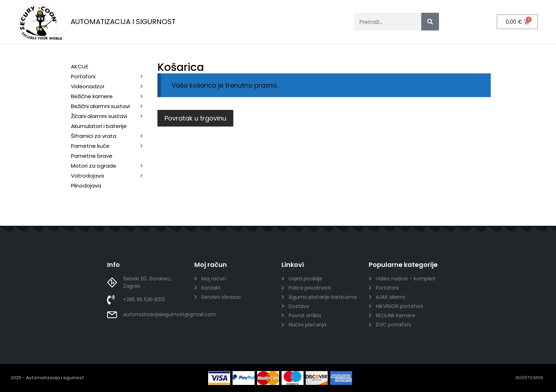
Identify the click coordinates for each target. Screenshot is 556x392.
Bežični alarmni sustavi (111, 106)
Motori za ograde (111, 166)
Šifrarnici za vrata (111, 136)
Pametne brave (92, 156)
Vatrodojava (111, 176)
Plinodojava (86, 186)
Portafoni (111, 77)
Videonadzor (111, 86)
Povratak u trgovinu (195, 118)
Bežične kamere (111, 96)
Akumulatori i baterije (99, 126)
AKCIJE (80, 66)
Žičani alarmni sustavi (111, 116)
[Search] (430, 22)
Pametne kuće (111, 146)
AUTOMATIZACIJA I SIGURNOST (123, 22)
